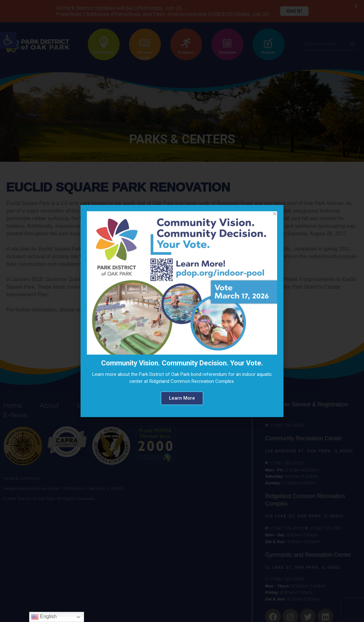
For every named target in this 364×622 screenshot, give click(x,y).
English (44, 617)
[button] (182, 398)
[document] (182, 311)
